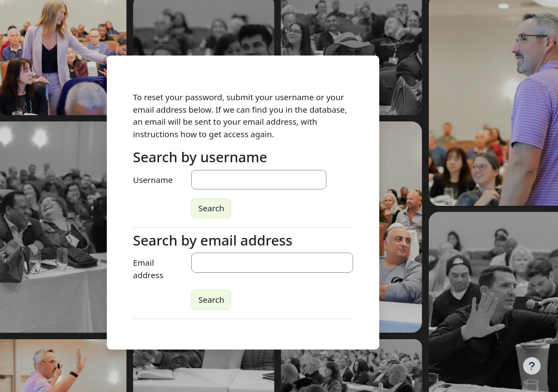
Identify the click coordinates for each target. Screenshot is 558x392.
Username (153, 180)
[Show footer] (532, 366)
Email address (148, 269)
